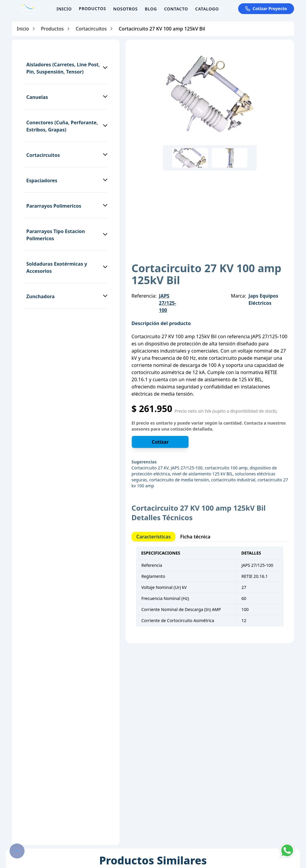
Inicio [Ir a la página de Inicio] (64, 9)
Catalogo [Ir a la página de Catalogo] (207, 9)
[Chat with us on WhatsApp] (287, 850)
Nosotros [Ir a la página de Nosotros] (126, 9)
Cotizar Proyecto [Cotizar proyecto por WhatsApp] (266, 9)
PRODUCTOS (92, 9)
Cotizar (160, 442)
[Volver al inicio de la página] (17, 851)
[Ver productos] (92, 9)
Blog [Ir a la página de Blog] (151, 9)
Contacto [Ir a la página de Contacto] (176, 9)
